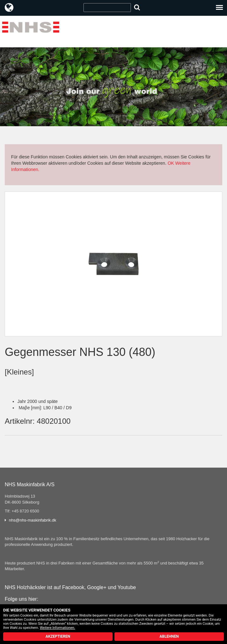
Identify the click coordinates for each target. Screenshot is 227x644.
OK (171, 163)
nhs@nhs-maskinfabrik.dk (33, 520)
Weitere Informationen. (58, 628)
